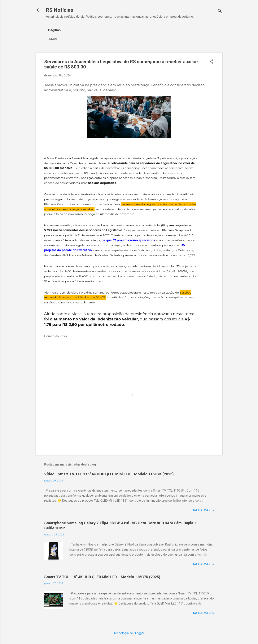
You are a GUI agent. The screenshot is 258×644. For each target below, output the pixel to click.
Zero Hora (58, 39)
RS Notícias (60, 10)
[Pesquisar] (220, 11)
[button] (211, 62)
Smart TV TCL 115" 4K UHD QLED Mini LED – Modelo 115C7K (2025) (102, 577)
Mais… (147, 39)
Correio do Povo (89, 39)
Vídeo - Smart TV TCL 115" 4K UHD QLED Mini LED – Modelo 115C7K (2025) (109, 474)
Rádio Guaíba (123, 39)
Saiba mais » (204, 510)
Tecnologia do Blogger (129, 633)
